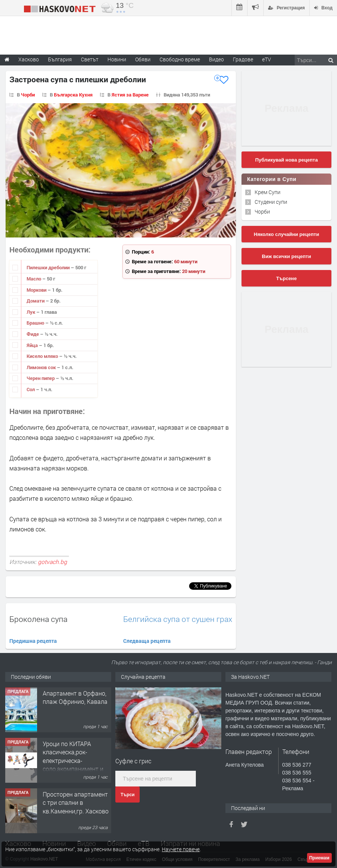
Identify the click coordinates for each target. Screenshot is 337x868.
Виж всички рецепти (286, 256)
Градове (243, 59)
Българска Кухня (73, 95)
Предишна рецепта (33, 641)
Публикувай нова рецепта (286, 160)
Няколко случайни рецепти (286, 234)
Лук (31, 312)
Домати (36, 301)
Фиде (33, 334)
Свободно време (180, 59)
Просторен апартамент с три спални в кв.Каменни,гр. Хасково (76, 803)
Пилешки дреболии (49, 267)
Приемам (319, 858)
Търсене (287, 278)
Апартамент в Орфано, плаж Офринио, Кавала (75, 697)
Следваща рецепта (147, 641)
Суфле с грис (133, 761)
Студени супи (271, 202)
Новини (117, 59)
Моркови (37, 290)
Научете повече (181, 849)
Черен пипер (41, 378)
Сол (31, 389)
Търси (127, 795)
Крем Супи (268, 192)
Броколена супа (38, 619)
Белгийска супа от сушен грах (178, 619)
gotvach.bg (52, 562)
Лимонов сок (42, 367)
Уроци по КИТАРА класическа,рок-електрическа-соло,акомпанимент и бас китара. (73, 760)
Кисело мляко (43, 356)
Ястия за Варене (130, 95)
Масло (34, 279)
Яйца (33, 345)
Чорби (28, 95)
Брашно (36, 323)
